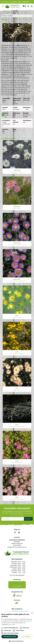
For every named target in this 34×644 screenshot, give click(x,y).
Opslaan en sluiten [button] (10, 637)
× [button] (32, 613)
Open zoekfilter (8, 16)
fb (25, 6)
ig (28, 6)
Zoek (32, 6)
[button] (17, 641)
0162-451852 (17, 545)
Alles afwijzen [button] (26, 637)
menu (3, 6)
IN (19, 533)
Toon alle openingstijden (17, 575)
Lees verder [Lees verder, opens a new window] (12, 624)
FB (15, 533)
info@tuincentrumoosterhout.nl (17, 547)
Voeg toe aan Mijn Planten (25, 19)
